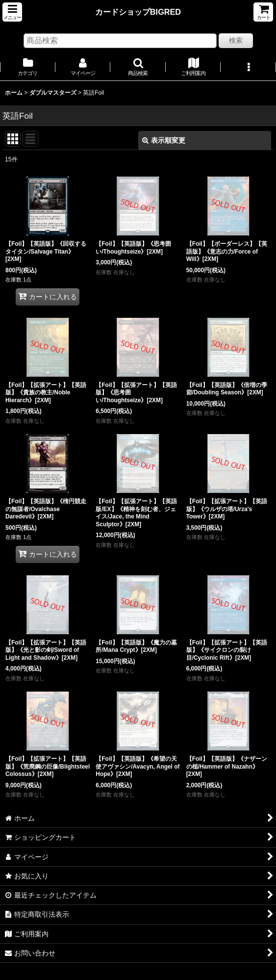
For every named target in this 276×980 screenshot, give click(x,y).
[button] (12, 12)
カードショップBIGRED (138, 12)
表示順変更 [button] (164, 140)
